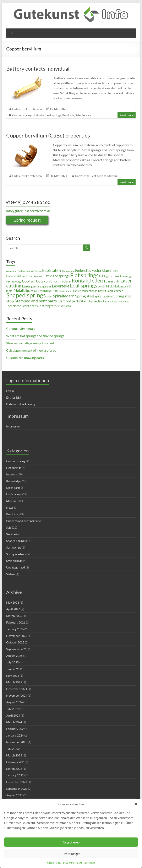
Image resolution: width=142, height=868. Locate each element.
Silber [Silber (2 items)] (49, 296)
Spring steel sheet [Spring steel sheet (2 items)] (104, 296)
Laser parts (13, 488)
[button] (136, 804)
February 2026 (16, 622)
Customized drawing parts (25, 358)
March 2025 (14, 682)
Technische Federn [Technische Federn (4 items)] (19, 306)
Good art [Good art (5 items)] (29, 281)
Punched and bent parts (21, 521)
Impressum (89, 863)
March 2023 (14, 755)
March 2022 (14, 769)
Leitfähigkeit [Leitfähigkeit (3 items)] (105, 286)
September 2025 (17, 649)
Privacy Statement (72, 863)
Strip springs (14, 561)
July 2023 (12, 749)
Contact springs (22, 115)
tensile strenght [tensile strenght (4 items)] (43, 306)
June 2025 (13, 669)
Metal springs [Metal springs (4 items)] (49, 291)
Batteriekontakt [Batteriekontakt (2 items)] (26, 271)
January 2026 (15, 629)
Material (113, 176)
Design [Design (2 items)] (38, 271)
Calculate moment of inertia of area (31, 350)
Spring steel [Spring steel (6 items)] (85, 296)
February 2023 (16, 762)
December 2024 (17, 689)
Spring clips (14, 547)
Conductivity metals (21, 328)
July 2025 (12, 662)
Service (86, 115)
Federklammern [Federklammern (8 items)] (106, 270)
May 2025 (13, 676)
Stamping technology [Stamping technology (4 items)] (95, 301)
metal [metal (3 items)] (10, 291)
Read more (127, 115)
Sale (78, 115)
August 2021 (14, 795)
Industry (39, 115)
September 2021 (17, 789)
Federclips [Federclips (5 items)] (83, 271)
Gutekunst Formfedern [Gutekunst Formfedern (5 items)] (54, 281)
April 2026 (13, 609)
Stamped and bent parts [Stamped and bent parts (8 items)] (36, 301)
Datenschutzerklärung (21, 404)
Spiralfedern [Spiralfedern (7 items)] (64, 296)
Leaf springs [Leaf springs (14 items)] (84, 285)
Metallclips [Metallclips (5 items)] (22, 290)
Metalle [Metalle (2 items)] (35, 291)
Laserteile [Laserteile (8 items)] (61, 286)
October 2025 (15, 642)
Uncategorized (16, 567)
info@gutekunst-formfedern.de (28, 211)
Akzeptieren (71, 842)
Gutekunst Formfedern (27, 109)
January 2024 (15, 735)
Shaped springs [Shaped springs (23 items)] (26, 295)
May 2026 (13, 602)
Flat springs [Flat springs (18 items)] (84, 275)
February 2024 (16, 729)
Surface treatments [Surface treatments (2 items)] (119, 301)
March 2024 (14, 722)
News (10, 508)
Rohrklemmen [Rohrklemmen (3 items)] (115, 291)
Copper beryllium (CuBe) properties (48, 135)
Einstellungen (71, 854)
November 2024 (17, 696)
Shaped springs (16, 541)
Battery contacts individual (38, 69)
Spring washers (16, 554)
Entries (13, 398)
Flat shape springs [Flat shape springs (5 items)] (56, 276)
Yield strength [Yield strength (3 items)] (62, 306)
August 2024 (14, 702)
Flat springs (14, 468)
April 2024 (13, 715)
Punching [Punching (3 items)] (100, 291)
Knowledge (82, 176)
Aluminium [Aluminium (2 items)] (12, 271)
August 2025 (14, 656)
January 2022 (15, 775)
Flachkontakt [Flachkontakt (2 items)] (35, 276)
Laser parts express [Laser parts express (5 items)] (37, 286)
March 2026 (14, 616)
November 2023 (17, 742)
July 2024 (12, 709)
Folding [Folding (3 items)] (103, 276)
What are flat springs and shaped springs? (36, 336)
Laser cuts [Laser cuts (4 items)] (113, 281)
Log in (10, 391)
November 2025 (17, 636)
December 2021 (17, 782)
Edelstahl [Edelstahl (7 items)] (50, 270)
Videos (11, 574)
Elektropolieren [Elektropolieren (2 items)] (67, 271)
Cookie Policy (54, 863)
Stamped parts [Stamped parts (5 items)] (69, 301)
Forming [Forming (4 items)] (114, 276)
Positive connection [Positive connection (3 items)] (83, 291)
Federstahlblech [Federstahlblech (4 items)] (17, 276)
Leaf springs (53, 115)
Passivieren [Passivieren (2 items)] (65, 291)
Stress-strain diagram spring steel (30, 343)
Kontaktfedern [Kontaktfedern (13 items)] (88, 281)
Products (68, 115)
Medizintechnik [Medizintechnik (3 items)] (122, 286)
